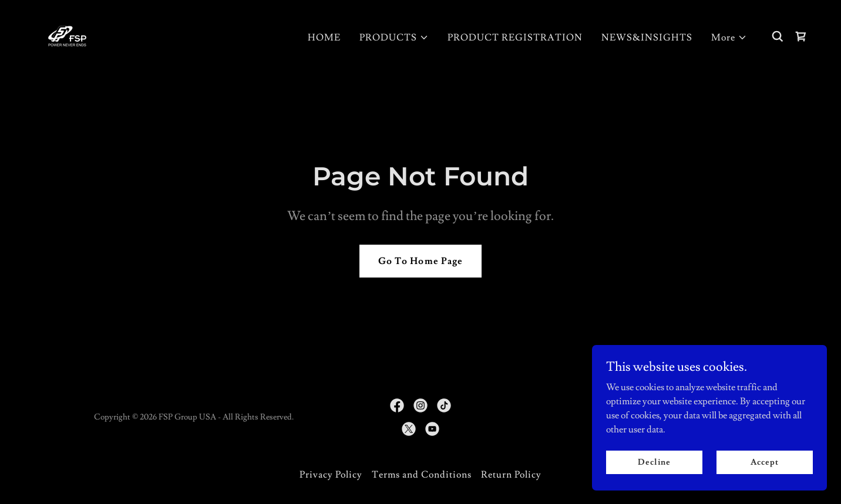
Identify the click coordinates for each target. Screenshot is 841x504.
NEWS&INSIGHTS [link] (647, 38)
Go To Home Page (420, 261)
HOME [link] (324, 38)
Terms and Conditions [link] (422, 475)
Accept (764, 462)
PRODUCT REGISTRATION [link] (515, 38)
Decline (654, 462)
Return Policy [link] (511, 475)
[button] (394, 38)
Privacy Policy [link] (331, 475)
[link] (67, 34)
